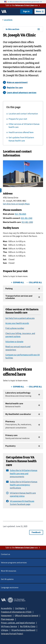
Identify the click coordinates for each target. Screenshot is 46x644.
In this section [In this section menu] (23, 29)
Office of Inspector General (26, 616)
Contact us (6, 554)
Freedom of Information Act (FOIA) (16, 612)
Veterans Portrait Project (12, 634)
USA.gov (5, 630)
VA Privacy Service (9, 626)
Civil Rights (20, 608)
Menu (40, 11)
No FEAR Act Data (28, 626)
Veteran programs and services (14, 562)
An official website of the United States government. (25, 2)
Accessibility (7, 608)
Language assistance (10, 587)
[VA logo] (4, 11)
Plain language (7, 619)
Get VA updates (7, 579)
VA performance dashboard (23, 630)
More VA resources (9, 571)
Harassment (6, 616)
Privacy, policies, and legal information (18, 623)
